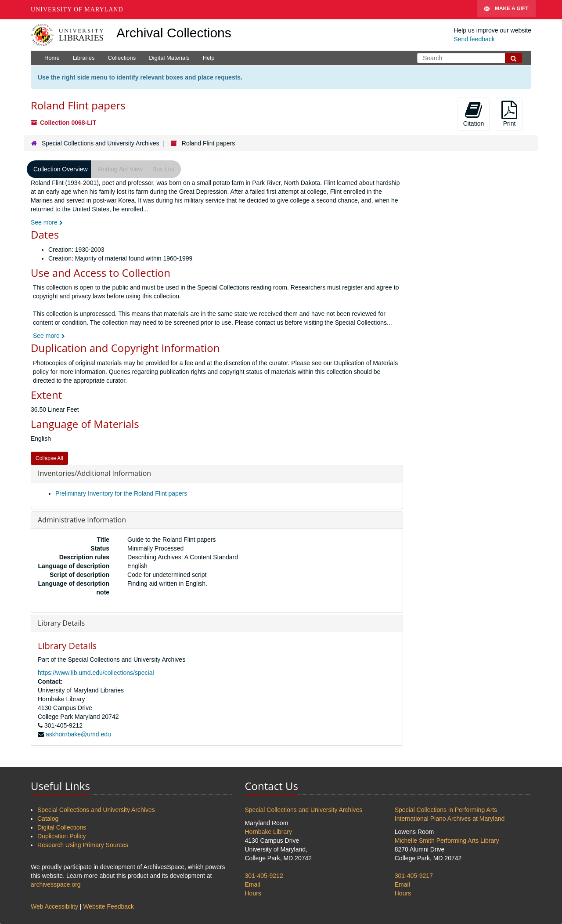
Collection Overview (61, 169)
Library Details (61, 623)
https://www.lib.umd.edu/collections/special (96, 673)
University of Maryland (77, 9)
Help (209, 58)
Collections (122, 58)
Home (52, 58)
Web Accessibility (54, 906)
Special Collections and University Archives (101, 143)
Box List (163, 169)
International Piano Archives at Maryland (450, 819)
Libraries (84, 58)
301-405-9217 (414, 876)
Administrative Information (82, 520)
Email (253, 884)
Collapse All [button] (49, 458)
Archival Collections (174, 33)
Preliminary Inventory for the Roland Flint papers (121, 493)
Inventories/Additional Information (94, 473)
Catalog (48, 819)
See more (47, 222)
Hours (253, 893)
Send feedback (474, 39)
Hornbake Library (268, 832)
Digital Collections (62, 827)
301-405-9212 (264, 876)
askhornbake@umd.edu (78, 734)
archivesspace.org (56, 884)
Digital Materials (169, 58)
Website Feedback (108, 906)
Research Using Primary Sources (83, 845)
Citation (474, 114)
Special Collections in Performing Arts (446, 810)
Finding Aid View (120, 169)
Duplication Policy (62, 836)
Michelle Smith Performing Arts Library (447, 841)
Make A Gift (506, 10)
